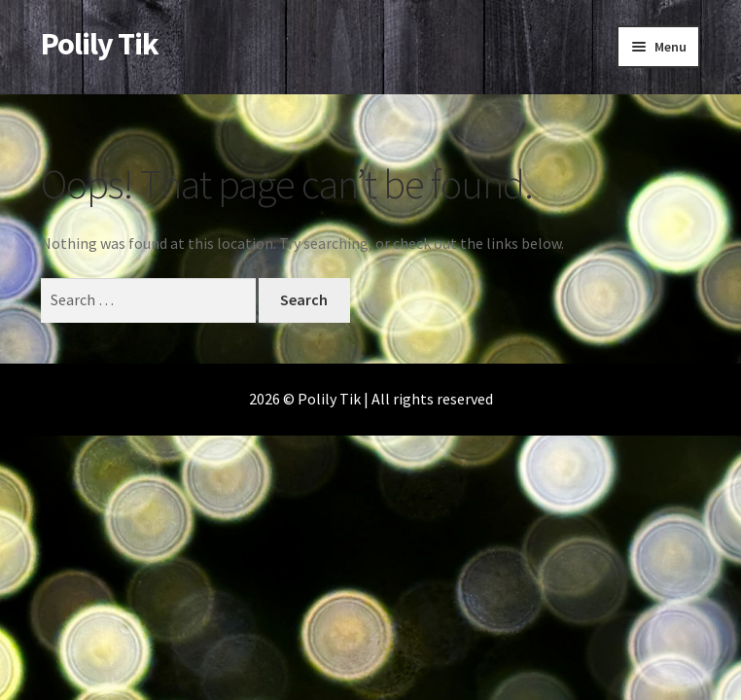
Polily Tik (100, 44)
